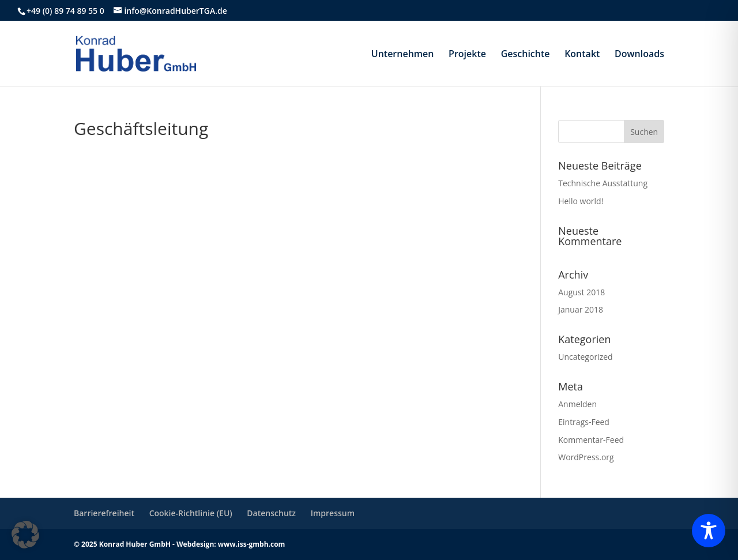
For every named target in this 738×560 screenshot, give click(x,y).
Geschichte (526, 55)
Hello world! (581, 201)
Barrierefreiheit (104, 513)
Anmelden (577, 404)
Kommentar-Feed (591, 440)
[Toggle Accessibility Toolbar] (709, 531)
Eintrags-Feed (584, 422)
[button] (25, 535)
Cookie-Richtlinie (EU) (191, 513)
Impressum (333, 513)
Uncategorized (585, 357)
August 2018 (581, 292)
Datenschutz (271, 513)
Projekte (467, 55)
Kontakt (582, 55)
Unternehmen (403, 55)
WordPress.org (586, 457)
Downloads (639, 55)
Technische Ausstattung (603, 183)
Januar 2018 (581, 309)
